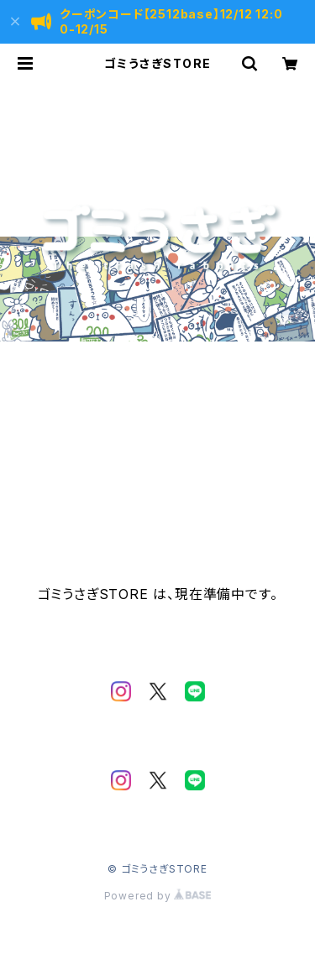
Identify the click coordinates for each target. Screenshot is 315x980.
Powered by (158, 896)
